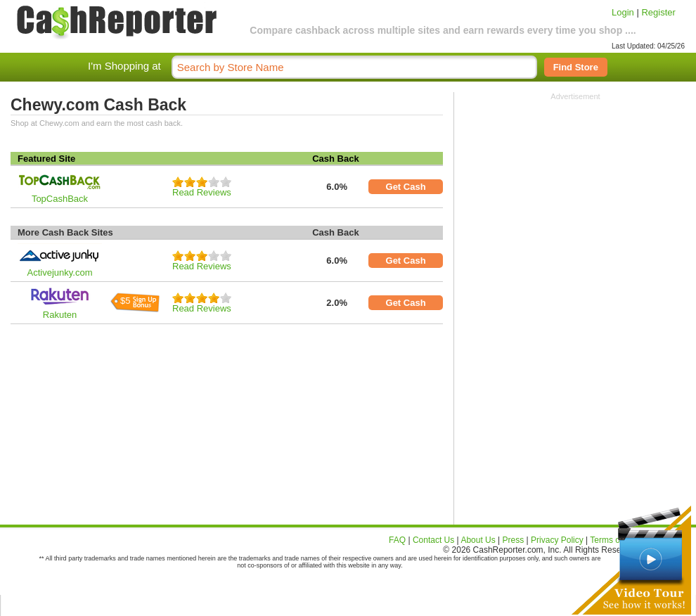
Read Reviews (202, 192)
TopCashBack (60, 199)
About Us (478, 540)
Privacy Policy (557, 540)
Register (658, 12)
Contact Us (433, 540)
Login (623, 12)
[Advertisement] (576, 188)
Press (514, 540)
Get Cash (406, 187)
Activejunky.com (60, 272)
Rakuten (60, 315)
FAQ (397, 540)
